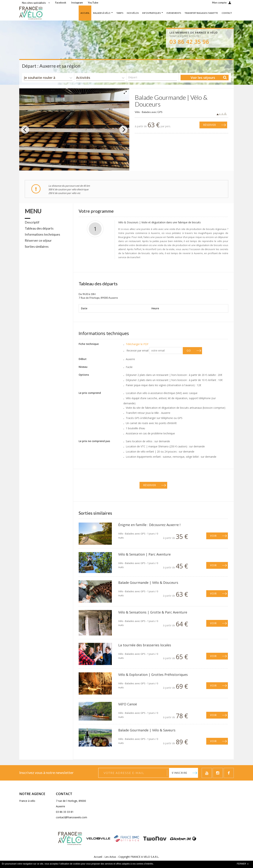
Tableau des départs (39, 228)
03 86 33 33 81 (65, 812)
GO (189, 351)
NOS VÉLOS (133, 13)
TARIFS (120, 13)
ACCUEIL (85, 13)
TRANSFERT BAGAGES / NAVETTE (201, 13)
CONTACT (227, 13)
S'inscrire (180, 773)
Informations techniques (42, 234)
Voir (213, 536)
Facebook (61, 2)
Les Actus (110, 857)
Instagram (77, 2)
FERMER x (243, 864)
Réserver (210, 125)
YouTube (93, 2)
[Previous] (25, 130)
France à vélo (27, 801)
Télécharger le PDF (137, 344)
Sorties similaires (37, 246)
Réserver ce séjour (38, 240)
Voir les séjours (203, 78)
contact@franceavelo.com (71, 817)
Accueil (98, 857)
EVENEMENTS (174, 13)
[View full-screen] (125, 92)
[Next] (123, 130)
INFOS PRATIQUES (151, 13)
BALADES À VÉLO (102, 13)
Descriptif (32, 222)
